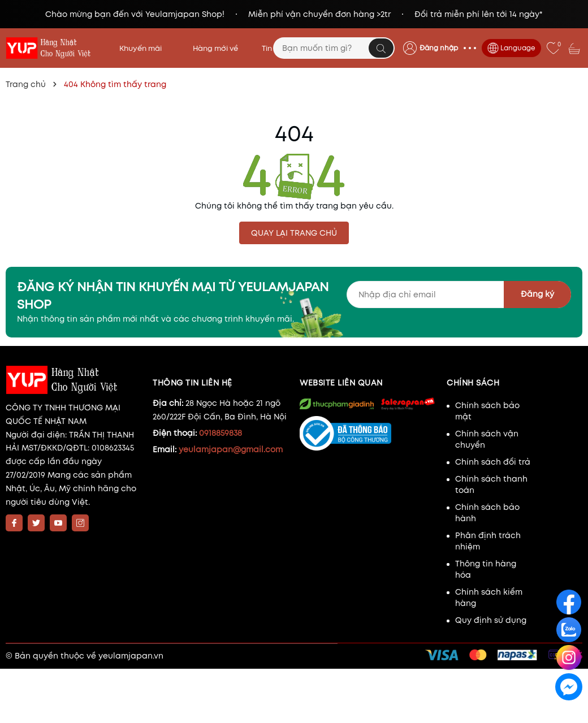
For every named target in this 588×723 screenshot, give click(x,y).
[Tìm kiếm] (381, 48)
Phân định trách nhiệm (488, 541)
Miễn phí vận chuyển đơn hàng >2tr (319, 14)
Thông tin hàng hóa (486, 569)
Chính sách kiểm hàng (489, 598)
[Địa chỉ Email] (459, 295)
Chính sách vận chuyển (487, 439)
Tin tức (274, 48)
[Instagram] (80, 523)
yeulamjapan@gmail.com (231, 449)
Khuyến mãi (144, 48)
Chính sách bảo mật (487, 411)
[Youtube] (58, 523)
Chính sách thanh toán (491, 484)
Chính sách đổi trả (493, 462)
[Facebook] (14, 523)
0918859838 (220, 433)
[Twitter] (36, 523)
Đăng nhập (439, 48)
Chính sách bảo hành (487, 513)
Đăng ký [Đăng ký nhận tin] (537, 294)
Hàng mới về (215, 48)
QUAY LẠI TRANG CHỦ (294, 233)
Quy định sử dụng (491, 620)
